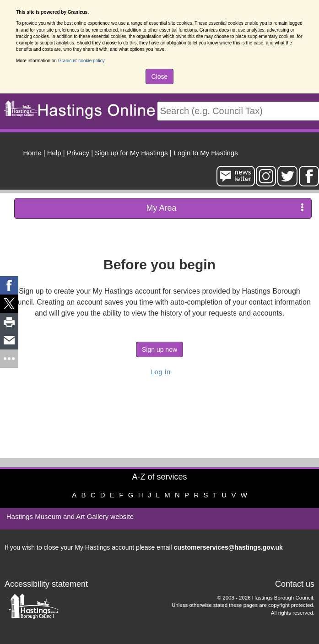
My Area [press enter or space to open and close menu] (225, 208)
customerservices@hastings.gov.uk (228, 547)
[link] (9, 285)
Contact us (295, 584)
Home (32, 153)
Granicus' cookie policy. (82, 61)
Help (54, 153)
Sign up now (159, 349)
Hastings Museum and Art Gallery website (70, 516)
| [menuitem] (34, 153)
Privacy (78, 153)
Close (160, 76)
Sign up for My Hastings (131, 153)
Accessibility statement (46, 584)
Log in (159, 372)
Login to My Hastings (206, 153)
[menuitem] (205, 152)
